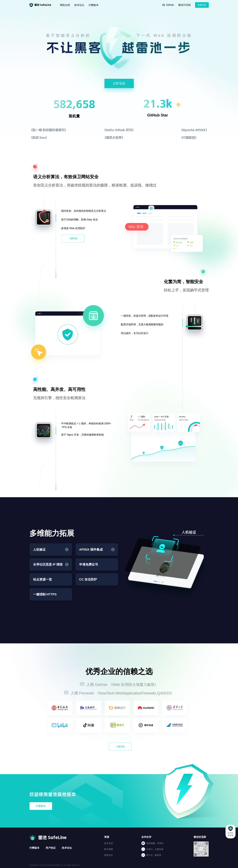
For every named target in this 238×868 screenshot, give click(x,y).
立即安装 (119, 83)
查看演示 (202, 5)
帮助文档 (65, 5)
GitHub (168, 5)
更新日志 (108, 855)
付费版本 (94, 5)
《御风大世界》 (114, 138)
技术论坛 (79, 5)
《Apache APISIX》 (194, 130)
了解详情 (73, 238)
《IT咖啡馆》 (189, 138)
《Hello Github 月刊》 (119, 130)
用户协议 (51, 848)
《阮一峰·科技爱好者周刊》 (48, 130)
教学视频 (108, 849)
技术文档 (108, 843)
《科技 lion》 (39, 138)
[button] (231, 832)
